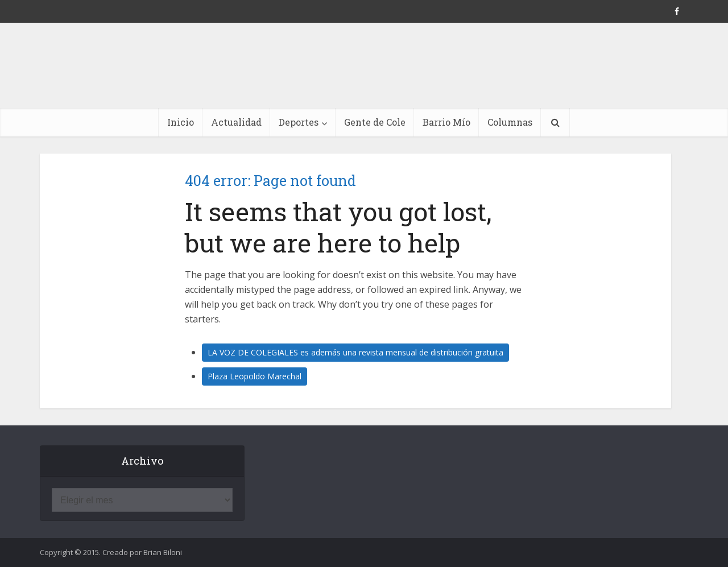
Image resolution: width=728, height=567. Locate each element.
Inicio (181, 122)
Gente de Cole (375, 122)
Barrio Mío (446, 122)
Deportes (299, 122)
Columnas (510, 122)
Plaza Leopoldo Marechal (255, 376)
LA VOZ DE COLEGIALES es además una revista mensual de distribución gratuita (355, 352)
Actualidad (236, 122)
